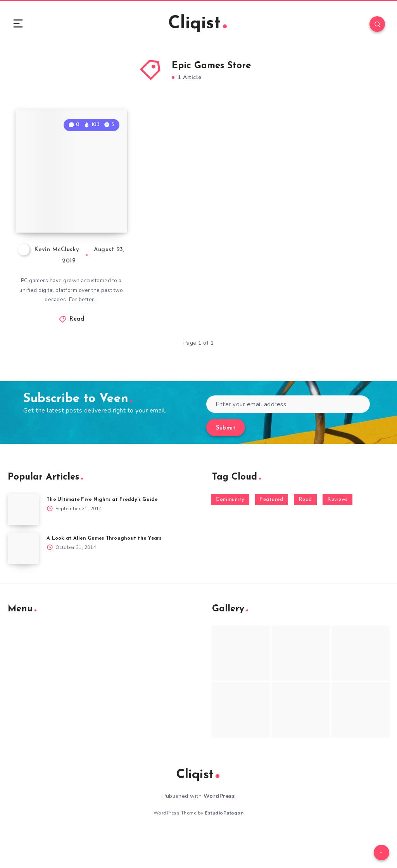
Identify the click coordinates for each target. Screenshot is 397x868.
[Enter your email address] (288, 439)
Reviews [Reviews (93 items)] (337, 535)
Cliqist (197, 25)
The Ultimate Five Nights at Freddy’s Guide (104, 535)
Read (77, 355)
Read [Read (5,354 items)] (305, 535)
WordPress (219, 831)
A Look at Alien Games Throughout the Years (106, 574)
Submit (226, 463)
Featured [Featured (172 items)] (271, 535)
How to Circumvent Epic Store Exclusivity (68, 233)
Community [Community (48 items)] (230, 535)
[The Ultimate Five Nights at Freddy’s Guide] (23, 545)
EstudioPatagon (224, 848)
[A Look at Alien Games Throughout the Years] (23, 583)
